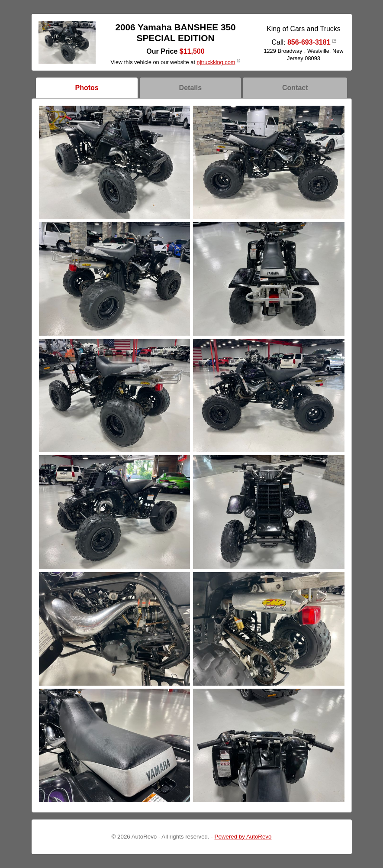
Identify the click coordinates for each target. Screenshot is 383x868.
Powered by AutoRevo (243, 837)
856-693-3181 (309, 42)
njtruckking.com (216, 62)
